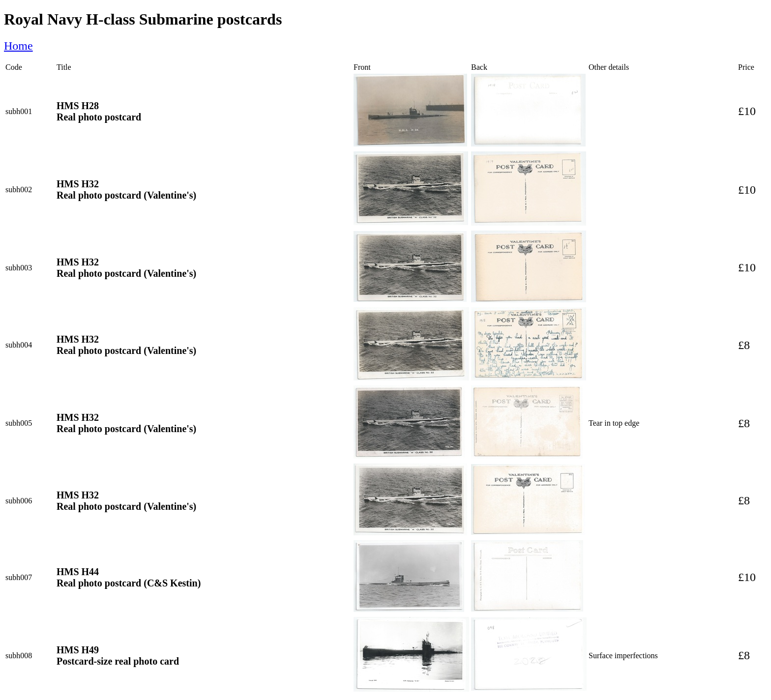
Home (18, 46)
